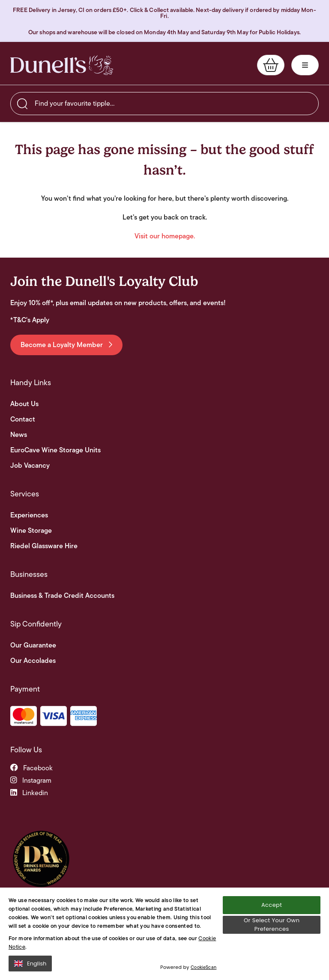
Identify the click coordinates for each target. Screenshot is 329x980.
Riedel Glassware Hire (44, 546)
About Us (24, 404)
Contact (23, 419)
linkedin (29, 793)
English (30, 964)
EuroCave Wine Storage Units (55, 450)
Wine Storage (31, 531)
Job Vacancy (30, 466)
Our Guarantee (33, 645)
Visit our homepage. (165, 236)
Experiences (29, 515)
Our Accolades (33, 661)
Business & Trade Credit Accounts (62, 596)
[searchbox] (164, 104)
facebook (31, 768)
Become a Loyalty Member (66, 345)
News (19, 435)
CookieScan (203, 967)
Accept (272, 905)
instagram (31, 780)
